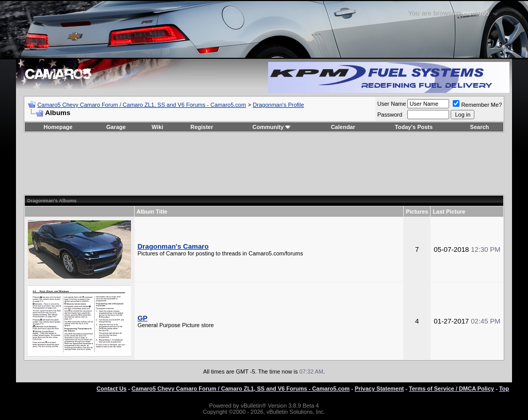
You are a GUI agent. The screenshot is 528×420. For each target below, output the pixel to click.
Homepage (58, 127)
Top (504, 389)
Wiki (158, 127)
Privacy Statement (379, 389)
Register (202, 127)
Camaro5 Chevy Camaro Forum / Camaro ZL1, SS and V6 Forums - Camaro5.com (142, 105)
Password (390, 115)
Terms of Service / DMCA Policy (451, 389)
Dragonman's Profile (278, 105)
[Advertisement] (264, 164)
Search (480, 127)
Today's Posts (414, 127)
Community (272, 127)
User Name (392, 104)
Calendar (343, 127)
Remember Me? (477, 105)
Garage (116, 127)
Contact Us (111, 389)
